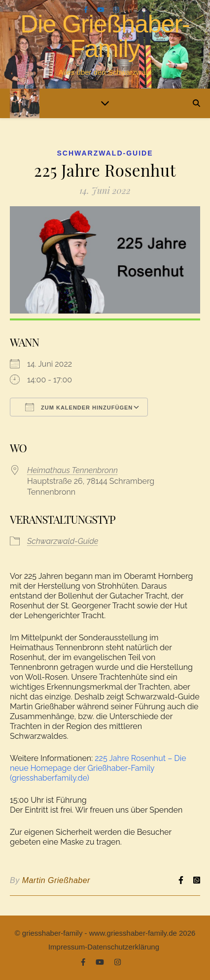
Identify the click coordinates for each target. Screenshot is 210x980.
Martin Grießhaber (56, 880)
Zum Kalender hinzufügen (79, 407)
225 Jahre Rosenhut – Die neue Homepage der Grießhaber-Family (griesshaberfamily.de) (98, 768)
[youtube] (102, 10)
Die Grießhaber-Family (105, 36)
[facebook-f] (87, 10)
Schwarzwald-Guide (105, 153)
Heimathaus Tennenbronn (72, 470)
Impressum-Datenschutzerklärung (104, 947)
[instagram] (116, 10)
